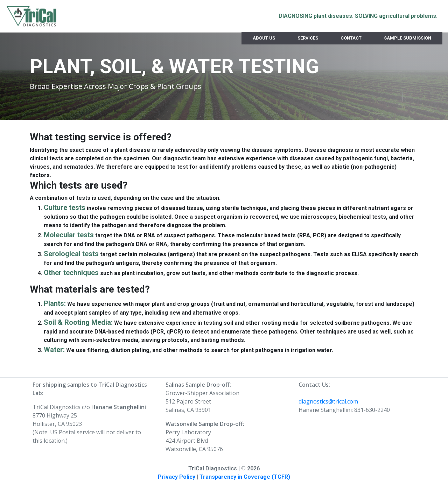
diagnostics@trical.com (328, 401)
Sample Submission (408, 38)
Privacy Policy (177, 477)
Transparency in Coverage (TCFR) (245, 477)
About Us (264, 38)
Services (308, 38)
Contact (351, 38)
